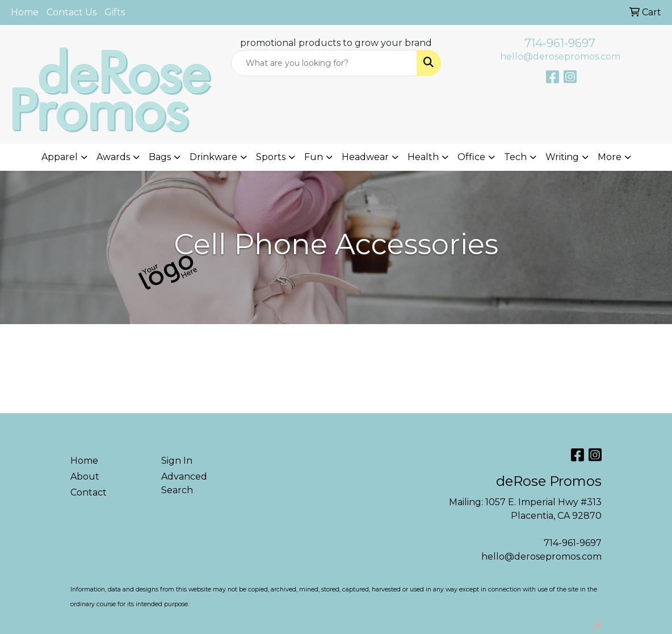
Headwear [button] (365, 157)
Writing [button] (562, 157)
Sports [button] (271, 157)
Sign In (177, 461)
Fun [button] (314, 157)
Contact (89, 492)
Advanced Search (184, 483)
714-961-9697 (560, 43)
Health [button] (423, 157)
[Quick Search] (324, 63)
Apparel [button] (60, 157)
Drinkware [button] (213, 157)
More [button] (610, 157)
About (85, 476)
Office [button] (471, 157)
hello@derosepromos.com (560, 56)
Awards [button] (113, 157)
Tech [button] (515, 157)
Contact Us (72, 12)
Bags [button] (160, 157)
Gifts (115, 12)
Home (25, 12)
